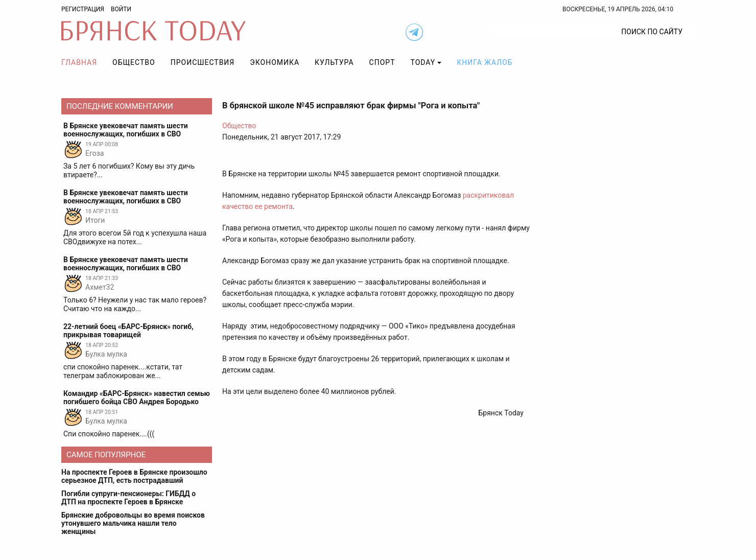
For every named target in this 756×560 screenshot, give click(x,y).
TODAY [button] (423, 62)
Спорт (382, 62)
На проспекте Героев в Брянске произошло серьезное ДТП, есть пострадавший (134, 476)
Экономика (275, 62)
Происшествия (203, 62)
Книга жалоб (485, 62)
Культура (334, 62)
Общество (134, 62)
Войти (121, 9)
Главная (79, 62)
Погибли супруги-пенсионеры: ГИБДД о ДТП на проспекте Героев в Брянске (128, 498)
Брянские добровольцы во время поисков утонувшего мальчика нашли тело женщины (133, 523)
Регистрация (83, 9)
